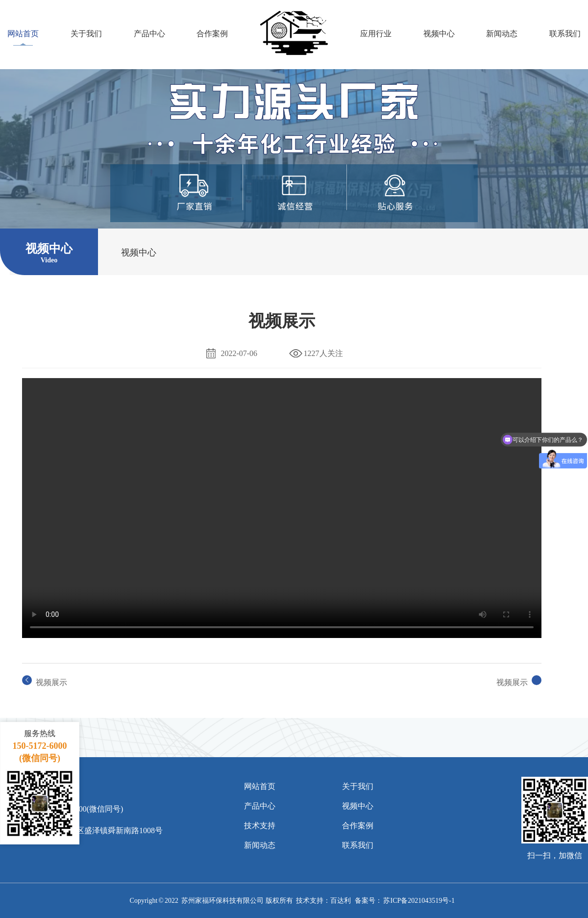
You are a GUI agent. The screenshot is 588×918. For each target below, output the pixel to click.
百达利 (341, 901)
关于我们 (86, 33)
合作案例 (212, 33)
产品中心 (149, 33)
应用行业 (376, 33)
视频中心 (439, 33)
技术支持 (260, 826)
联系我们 (565, 33)
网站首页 (23, 33)
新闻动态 (502, 33)
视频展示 (51, 682)
